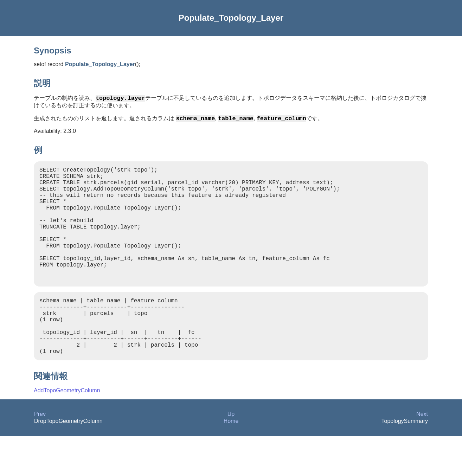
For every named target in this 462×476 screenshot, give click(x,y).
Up (231, 454)
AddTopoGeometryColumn (67, 430)
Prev (40, 454)
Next (422, 454)
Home (231, 461)
